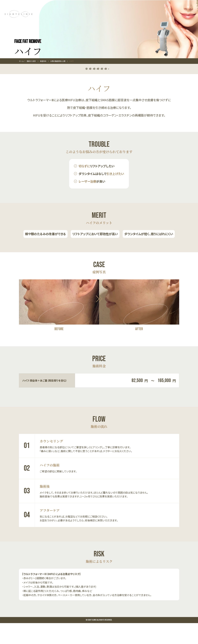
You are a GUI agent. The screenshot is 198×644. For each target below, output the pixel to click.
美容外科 (43, 75)
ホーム (21, 75)
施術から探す (33, 75)
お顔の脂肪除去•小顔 (58, 75)
